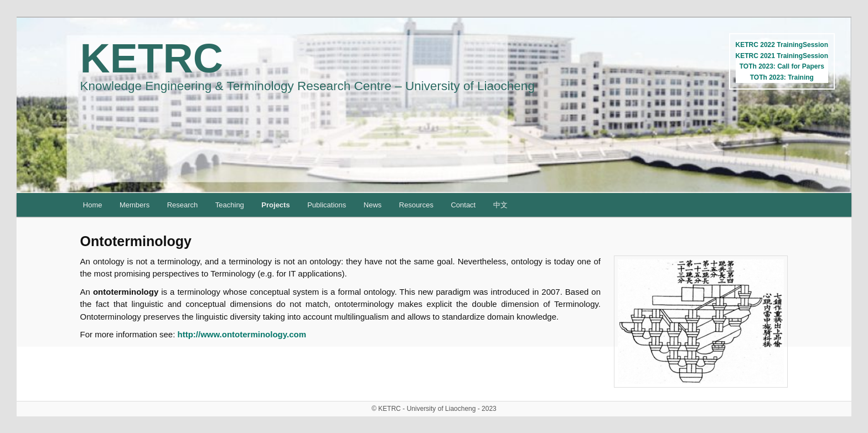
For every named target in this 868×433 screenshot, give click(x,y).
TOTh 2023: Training (782, 77)
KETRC (152, 58)
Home (93, 205)
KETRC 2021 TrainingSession (782, 56)
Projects (275, 205)
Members (135, 205)
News (373, 205)
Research (183, 205)
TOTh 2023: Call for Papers (782, 66)
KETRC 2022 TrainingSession (782, 45)
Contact (463, 205)
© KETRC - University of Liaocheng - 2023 (434, 409)
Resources (416, 205)
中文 (500, 205)
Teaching (230, 205)
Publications (327, 205)
